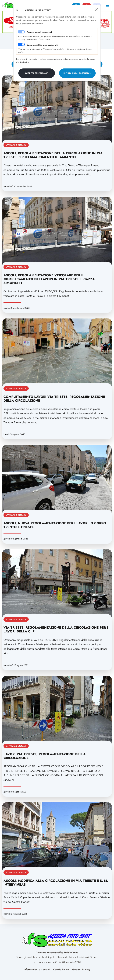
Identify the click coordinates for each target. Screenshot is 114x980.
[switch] (21, 44)
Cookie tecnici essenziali (39, 32)
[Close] (96, 10)
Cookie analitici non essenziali (42, 45)
